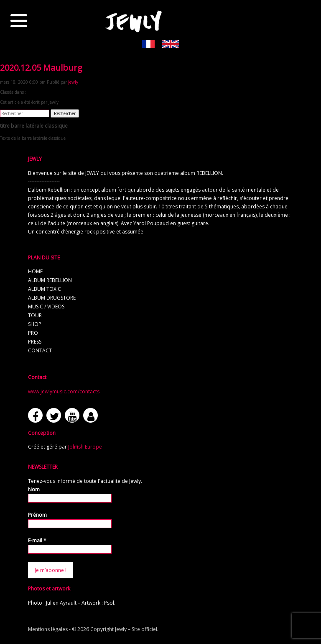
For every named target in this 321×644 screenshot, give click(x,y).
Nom (34, 489)
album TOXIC (45, 289)
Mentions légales (48, 629)
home (35, 271)
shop (35, 324)
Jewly (73, 82)
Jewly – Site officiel (136, 629)
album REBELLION (50, 280)
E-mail (37, 540)
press (35, 342)
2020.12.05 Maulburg (41, 68)
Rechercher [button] (65, 113)
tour (35, 315)
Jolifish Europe (85, 447)
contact (40, 350)
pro (33, 333)
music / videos (46, 307)
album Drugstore (52, 298)
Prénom (37, 515)
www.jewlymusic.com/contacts (64, 391)
